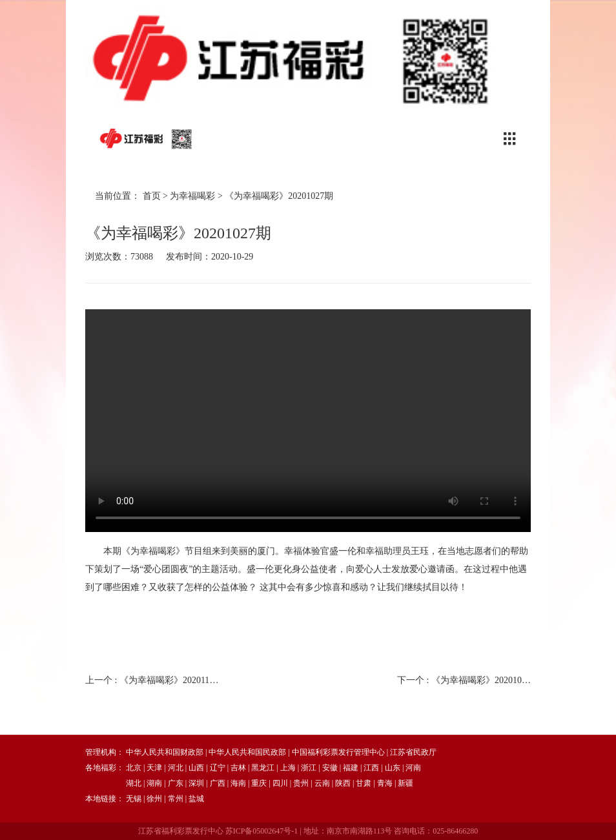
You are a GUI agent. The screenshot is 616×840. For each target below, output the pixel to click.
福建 (351, 768)
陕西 (343, 783)
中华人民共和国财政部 (165, 752)
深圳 (196, 783)
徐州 (154, 799)
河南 (413, 768)
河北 (176, 768)
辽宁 (218, 768)
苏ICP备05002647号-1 (262, 831)
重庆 (259, 783)
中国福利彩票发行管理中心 (338, 752)
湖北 (134, 783)
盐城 (196, 799)
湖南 (154, 783)
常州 (176, 799)
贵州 (301, 783)
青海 (385, 783)
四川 (280, 783)
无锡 (134, 799)
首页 (152, 196)
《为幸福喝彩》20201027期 (279, 196)
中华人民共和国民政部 (247, 752)
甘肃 (364, 783)
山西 (196, 768)
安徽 (330, 768)
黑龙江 (263, 768)
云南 (322, 783)
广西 (218, 783)
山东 (393, 768)
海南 (238, 783)
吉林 (238, 768)
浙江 (309, 768)
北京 (134, 768)
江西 (371, 768)
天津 (154, 768)
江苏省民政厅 (413, 752)
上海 (288, 768)
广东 (176, 783)
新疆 (406, 783)
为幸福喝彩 (192, 196)
